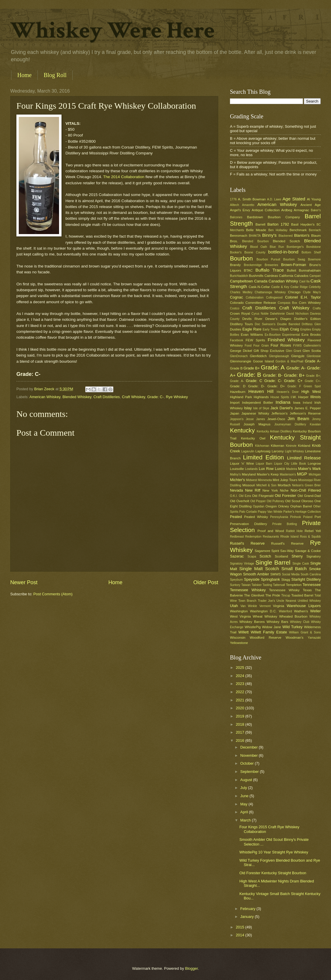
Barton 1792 (278, 224)
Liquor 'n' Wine (242, 463)
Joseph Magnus (257, 424)
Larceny (278, 451)
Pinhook (296, 517)
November (249, 755)
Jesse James (255, 419)
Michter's (237, 480)
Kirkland (304, 446)
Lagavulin (248, 451)
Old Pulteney (276, 501)
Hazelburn (238, 392)
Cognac (236, 297)
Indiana (283, 402)
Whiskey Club (300, 622)
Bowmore (314, 259)
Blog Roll (55, 75)
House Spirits (280, 397)
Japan (235, 413)
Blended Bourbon (256, 241)
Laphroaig (263, 451)
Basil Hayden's (303, 224)
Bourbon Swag (294, 259)
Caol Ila (304, 281)
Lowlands (251, 469)
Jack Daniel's (281, 408)
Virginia (279, 606)
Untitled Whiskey (309, 601)
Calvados (301, 276)
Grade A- (313, 361)
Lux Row (266, 469)
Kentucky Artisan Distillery (274, 431)
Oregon (271, 506)
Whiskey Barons (252, 622)
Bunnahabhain (310, 270)
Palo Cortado (248, 512)
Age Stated (294, 199)
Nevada (236, 490)
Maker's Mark (309, 469)
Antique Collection (266, 210)
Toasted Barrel (302, 595)
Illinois (315, 397)
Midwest (252, 480)
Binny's (269, 235)
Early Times (271, 329)
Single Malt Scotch (259, 569)
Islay (248, 408)
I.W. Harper (300, 397)
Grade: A (273, 367)
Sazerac (237, 556)
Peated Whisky (256, 517)
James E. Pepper (307, 408)
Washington (239, 611)
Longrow (314, 463)
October (247, 763)
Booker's (236, 252)
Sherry (297, 556)
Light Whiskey (295, 451)
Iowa (297, 403)
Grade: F (294, 386)
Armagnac (302, 210)
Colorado (237, 303)
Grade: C (254, 381)
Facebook (237, 340)
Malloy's (235, 474)
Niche (284, 490)
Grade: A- (296, 368)
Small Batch (294, 569)
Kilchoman (262, 446)
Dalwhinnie (277, 314)
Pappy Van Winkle (270, 512)
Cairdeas (271, 276)
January (247, 917)
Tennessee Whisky (284, 590)
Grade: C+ (293, 381)
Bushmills (256, 276)
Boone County (255, 252)
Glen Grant (294, 351)
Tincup (286, 595)
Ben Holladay (278, 230)
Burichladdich (239, 276)
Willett (244, 632)
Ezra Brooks (311, 335)
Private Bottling (284, 524)
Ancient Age (311, 205)
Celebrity (315, 287)
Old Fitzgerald (263, 496)
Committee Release (261, 303)
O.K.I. (234, 496)
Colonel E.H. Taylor (303, 297)
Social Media (291, 574)
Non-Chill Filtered (306, 490)
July (244, 788)
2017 (240, 732)
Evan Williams (252, 335)
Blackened (286, 236)
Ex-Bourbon (273, 335)
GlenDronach (239, 356)
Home (24, 75)
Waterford (285, 611)
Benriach (315, 230)
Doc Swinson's (265, 324)
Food (248, 346)
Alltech (234, 205)
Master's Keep (268, 474)
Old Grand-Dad (309, 496)
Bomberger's (295, 247)
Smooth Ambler (256, 574)
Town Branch (247, 601)
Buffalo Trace (270, 270)
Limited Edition (264, 457)
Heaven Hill (261, 391)
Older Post (206, 582)
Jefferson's (279, 413)
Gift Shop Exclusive (269, 351)
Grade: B (249, 375)
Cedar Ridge (299, 287)
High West (311, 392)
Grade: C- (156, 397)
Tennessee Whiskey (248, 590)
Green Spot (312, 386)
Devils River (252, 319)
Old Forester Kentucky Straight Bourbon (273, 873)
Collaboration (255, 298)
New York (270, 490)
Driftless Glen (311, 324)
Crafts (317, 308)
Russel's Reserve (247, 543)
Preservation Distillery (249, 524)
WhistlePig (253, 627)
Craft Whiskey (133, 397)
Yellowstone (239, 643)
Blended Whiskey (77, 397)
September (250, 772)
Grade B (236, 368)
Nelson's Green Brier (306, 485)
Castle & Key (280, 287)
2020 (240, 708)
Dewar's (271, 319)
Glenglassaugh (279, 356)
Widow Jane (272, 627)
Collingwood (274, 298)
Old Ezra (245, 496)
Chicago (294, 292)
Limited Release (304, 458)
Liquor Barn (264, 464)
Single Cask (301, 564)
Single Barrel (273, 562)
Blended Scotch (286, 241)
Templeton (294, 585)
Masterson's (288, 474)
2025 (240, 668)
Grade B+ (251, 368)
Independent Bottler (257, 403)
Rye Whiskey (177, 397)
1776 (233, 199)
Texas (307, 590)
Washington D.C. (263, 611)
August (247, 780)
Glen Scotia (312, 351)
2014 (240, 935)
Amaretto (248, 205)
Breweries (272, 265)
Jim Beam (298, 419)
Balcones (236, 217)
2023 (240, 684)
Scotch (265, 556)
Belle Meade (256, 230)
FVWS (297, 346)
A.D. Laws (274, 199)
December (249, 747)
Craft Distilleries (107, 397)
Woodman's (295, 638)
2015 (240, 927)
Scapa (252, 557)
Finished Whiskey (286, 340)
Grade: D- (256, 386)
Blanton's (302, 235)
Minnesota (265, 480)
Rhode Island (289, 537)
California (286, 276)
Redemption (253, 537)
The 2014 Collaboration (124, 177)
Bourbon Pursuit (268, 259)
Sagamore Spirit (267, 551)
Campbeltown (242, 281)
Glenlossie (314, 356)
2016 (240, 740)
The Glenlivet (254, 595)
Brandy (235, 265)
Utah (234, 606)
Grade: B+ (294, 375)
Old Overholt (240, 501)
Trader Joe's (266, 601)
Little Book (299, 464)
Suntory (235, 585)
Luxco (280, 469)
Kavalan (315, 424)
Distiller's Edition (307, 319)
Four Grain (261, 346)
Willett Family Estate (269, 632)
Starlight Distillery (306, 579)
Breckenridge (253, 265)
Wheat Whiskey (265, 616)
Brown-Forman (294, 265)
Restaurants (271, 537)
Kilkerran (278, 446)
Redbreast (237, 537)
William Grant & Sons (305, 632)
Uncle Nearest (286, 601)
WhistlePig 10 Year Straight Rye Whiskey (274, 852)
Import (235, 403)
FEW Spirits (256, 340)
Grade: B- (273, 375)
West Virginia (240, 616)
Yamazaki (314, 638)
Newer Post (24, 582)
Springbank (270, 579)
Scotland (281, 556)
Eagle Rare (252, 329)
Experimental (291, 335)
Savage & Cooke (308, 551)
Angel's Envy (240, 210)
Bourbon (241, 258)
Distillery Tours (241, 324)
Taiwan (246, 585)
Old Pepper (258, 501)
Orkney (283, 506)
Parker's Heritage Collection (302, 512)
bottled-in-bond (283, 252)
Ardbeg (287, 210)
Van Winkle (249, 606)
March (246, 820)
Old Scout (293, 501)
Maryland (249, 474)
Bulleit (291, 270)
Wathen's (301, 611)
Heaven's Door (288, 392)
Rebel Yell (313, 531)
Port (318, 517)
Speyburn (236, 580)
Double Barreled (289, 324)
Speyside (252, 579)
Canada (261, 281)
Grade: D (238, 386)
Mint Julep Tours (285, 480)
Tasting (267, 585)
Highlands (261, 397)
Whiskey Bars (277, 622)
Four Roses (281, 345)
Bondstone (314, 247)
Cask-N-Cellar (259, 287)
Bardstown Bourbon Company (273, 217)
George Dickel (241, 351)
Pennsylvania (279, 517)
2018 (240, 724)
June (245, 796)
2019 (240, 716)
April (244, 812)
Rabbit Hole (294, 531)
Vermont (265, 606)
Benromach (239, 236)
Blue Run (277, 247)
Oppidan (259, 506)
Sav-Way (287, 551)
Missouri (249, 485)
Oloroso (307, 501)
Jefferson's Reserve (305, 413)
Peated (236, 517)
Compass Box (288, 303)
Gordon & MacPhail (290, 361)
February (248, 909)
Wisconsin (238, 638)
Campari (315, 276)
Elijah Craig (289, 329)
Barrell (260, 224)
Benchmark (298, 230)
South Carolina (311, 574)
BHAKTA (255, 236)
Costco (235, 308)
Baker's (316, 210)
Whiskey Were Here (112, 30)
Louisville (237, 469)
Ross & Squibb (310, 537)
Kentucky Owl (253, 438)
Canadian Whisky (283, 281)
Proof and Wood (271, 531)
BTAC (248, 270)
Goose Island (263, 361)
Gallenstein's (312, 346)
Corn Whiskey (310, 303)
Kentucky (242, 430)
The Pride (273, 595)
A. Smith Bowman (252, 199)
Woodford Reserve (266, 638)
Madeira (292, 469)
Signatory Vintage (242, 564)
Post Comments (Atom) (53, 594)
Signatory (314, 556)
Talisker (256, 585)
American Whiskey (45, 397)
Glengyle (298, 356)
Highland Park (241, 397)
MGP (302, 474)
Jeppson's (237, 419)
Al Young (314, 199)
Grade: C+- (313, 381)
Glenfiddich (258, 356)
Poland (308, 517)
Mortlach (284, 485)
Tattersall (279, 585)
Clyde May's (312, 292)
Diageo (286, 319)
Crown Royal (240, 313)
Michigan (315, 474)
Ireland (307, 403)
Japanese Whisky (255, 413)
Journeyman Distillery (290, 424)
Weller (315, 611)
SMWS (276, 574)
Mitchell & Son (266, 485)
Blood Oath (259, 247)
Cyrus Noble (260, 314)
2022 (240, 692)
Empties (306, 329)
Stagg (286, 580)
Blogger (192, 968)
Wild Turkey (292, 627)
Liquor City (281, 464)
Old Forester (285, 496)
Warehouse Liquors (304, 606)
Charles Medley (241, 292)
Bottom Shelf (311, 252)
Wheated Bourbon (293, 616)
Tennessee (312, 585)
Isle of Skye (261, 408)
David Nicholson (297, 314)
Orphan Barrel (301, 506)
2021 (240, 700)
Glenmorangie (241, 361)
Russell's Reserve (288, 543)
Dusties (236, 329)
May (244, 804)
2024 (240, 676)
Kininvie (291, 446)
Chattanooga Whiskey (270, 292)
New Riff (253, 490)
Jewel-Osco (276, 419)
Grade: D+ (276, 386)
